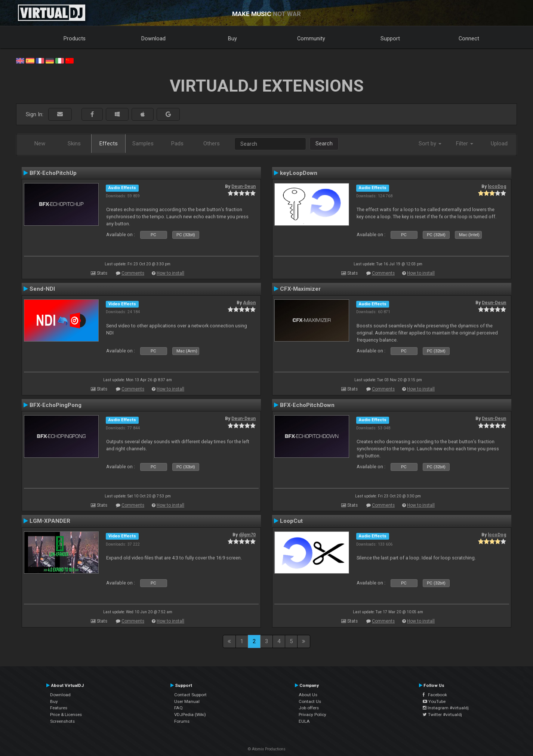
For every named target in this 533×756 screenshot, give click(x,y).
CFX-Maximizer (300, 289)
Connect (469, 38)
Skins (74, 144)
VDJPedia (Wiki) (190, 715)
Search (324, 144)
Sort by (430, 144)
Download (153, 38)
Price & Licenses (66, 715)
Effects (109, 144)
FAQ (178, 708)
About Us (308, 695)
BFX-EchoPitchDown (307, 405)
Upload (499, 144)
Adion (249, 303)
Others (212, 144)
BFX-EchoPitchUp (53, 173)
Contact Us (310, 701)
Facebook (435, 695)
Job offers (309, 708)
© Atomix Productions (267, 749)
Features (59, 708)
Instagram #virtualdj (446, 708)
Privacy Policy (312, 715)
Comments (133, 273)
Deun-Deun (244, 186)
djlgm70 (247, 535)
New (40, 144)
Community (311, 38)
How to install (170, 273)
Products (75, 38)
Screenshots (62, 721)
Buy (232, 38)
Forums (182, 721)
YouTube (434, 701)
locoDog (497, 186)
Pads (177, 144)
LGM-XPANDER (50, 521)
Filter (465, 144)
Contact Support (190, 695)
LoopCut (291, 521)
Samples (143, 144)
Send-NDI (42, 289)
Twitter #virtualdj (442, 715)
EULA (304, 721)
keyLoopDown (299, 173)
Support (390, 38)
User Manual (187, 701)
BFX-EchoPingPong (56, 405)
